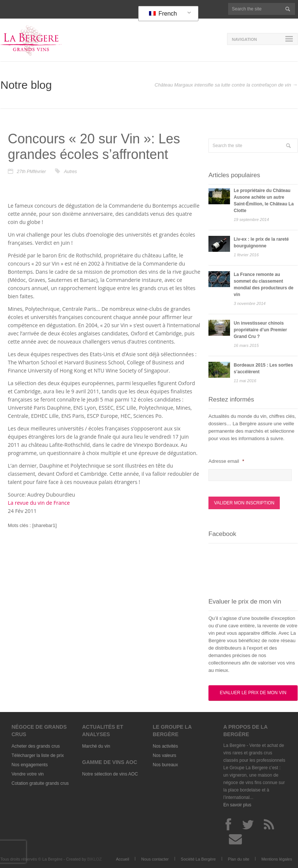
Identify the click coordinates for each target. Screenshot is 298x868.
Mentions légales (277, 859)
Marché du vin (96, 746)
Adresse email (226, 461)
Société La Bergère (198, 859)
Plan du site (238, 859)
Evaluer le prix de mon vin (253, 693)
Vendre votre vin (28, 774)
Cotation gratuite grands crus (40, 783)
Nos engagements (30, 765)
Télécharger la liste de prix (38, 755)
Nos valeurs (164, 755)
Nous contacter (155, 859)
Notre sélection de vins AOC (110, 774)
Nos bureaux (165, 765)
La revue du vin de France (39, 503)
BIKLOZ (95, 859)
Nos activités (165, 746)
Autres (70, 172)
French (163, 14)
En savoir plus (237, 805)
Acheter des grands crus (36, 746)
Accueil (122, 859)
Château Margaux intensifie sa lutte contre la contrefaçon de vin (223, 85)
